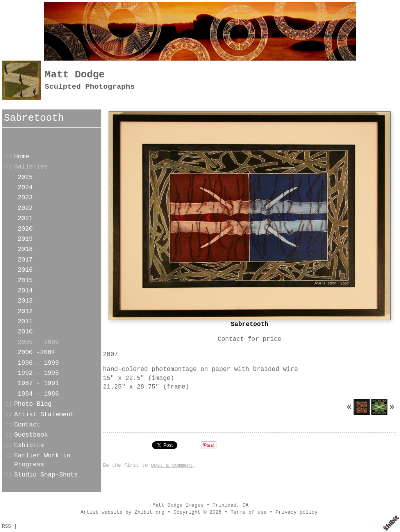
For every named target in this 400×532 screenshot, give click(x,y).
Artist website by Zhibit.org (122, 512)
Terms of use (248, 512)
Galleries (31, 167)
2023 (25, 198)
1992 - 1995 (38, 373)
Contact (27, 425)
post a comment (172, 465)
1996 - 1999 (38, 363)
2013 (25, 301)
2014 (25, 291)
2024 (25, 188)
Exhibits (29, 446)
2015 (25, 281)
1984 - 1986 (38, 394)
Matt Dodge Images (178, 505)
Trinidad (224, 505)
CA (246, 505)
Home (21, 157)
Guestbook (31, 435)
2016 (25, 270)
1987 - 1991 (38, 383)
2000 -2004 (36, 353)
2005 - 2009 (38, 342)
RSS (6, 526)
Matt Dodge (75, 75)
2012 (25, 312)
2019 (25, 239)
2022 (25, 208)
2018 (25, 249)
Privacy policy (296, 512)
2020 (25, 229)
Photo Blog (33, 404)
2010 (25, 332)
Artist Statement (44, 415)
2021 (25, 219)
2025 (25, 177)
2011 (25, 322)
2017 (25, 260)
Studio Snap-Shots (46, 475)
